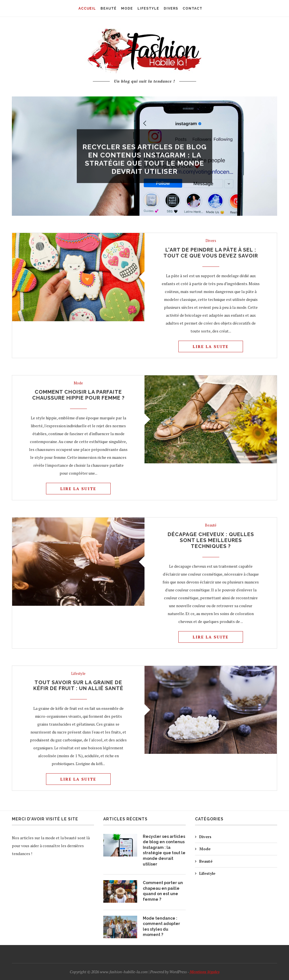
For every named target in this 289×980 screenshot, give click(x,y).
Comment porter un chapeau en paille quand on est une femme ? (163, 891)
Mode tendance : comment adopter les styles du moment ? (161, 927)
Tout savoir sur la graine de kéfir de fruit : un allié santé (78, 685)
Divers (144, 138)
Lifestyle (78, 674)
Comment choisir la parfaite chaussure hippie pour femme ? (78, 395)
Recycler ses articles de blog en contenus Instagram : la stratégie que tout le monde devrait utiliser (144, 160)
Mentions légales (205, 972)
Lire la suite (211, 346)
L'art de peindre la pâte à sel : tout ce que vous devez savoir (211, 253)
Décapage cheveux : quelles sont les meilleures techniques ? (211, 540)
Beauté (211, 525)
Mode (78, 383)
